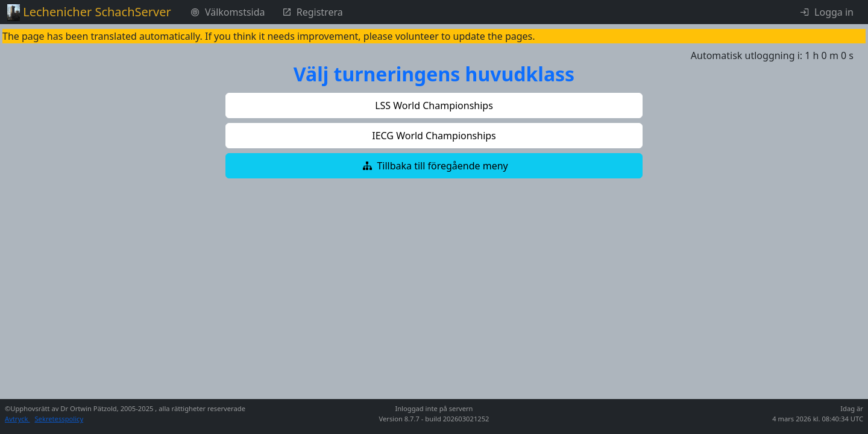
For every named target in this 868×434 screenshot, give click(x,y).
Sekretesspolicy (59, 419)
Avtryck (17, 419)
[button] (434, 105)
